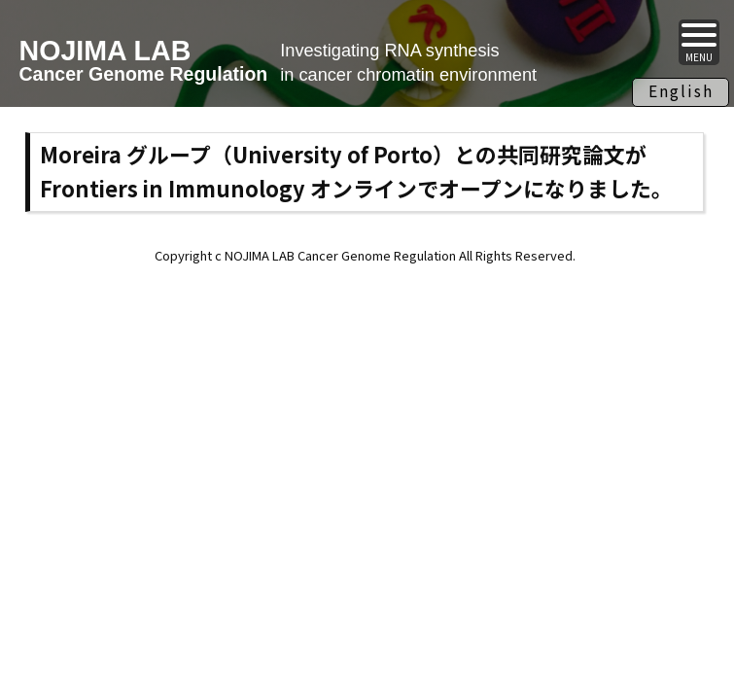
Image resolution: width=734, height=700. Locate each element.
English (681, 90)
